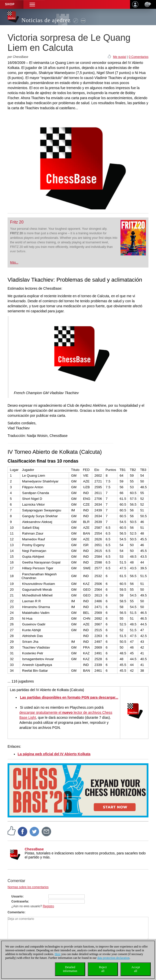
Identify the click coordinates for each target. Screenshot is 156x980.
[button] (32, 4)
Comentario (16, 912)
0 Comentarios (139, 57)
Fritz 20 (17, 222)
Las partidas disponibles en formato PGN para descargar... (69, 697)
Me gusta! (120, 57)
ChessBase (34, 849)
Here (58, 954)
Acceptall (136, 969)
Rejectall (103, 969)
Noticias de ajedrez (46, 20)
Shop (10, 4)
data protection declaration (113, 958)
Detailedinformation (70, 969)
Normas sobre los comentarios (28, 887)
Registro (49, 906)
